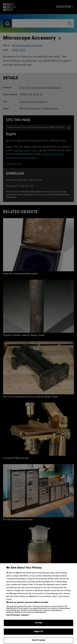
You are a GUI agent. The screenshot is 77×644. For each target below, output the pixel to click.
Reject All (38, 635)
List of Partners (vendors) (18, 619)
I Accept (38, 626)
